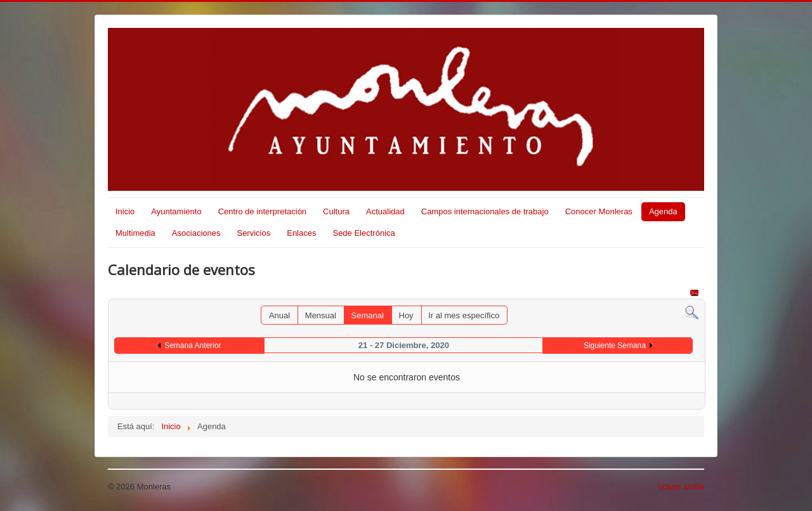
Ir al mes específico (464, 315)
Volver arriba (681, 487)
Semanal (368, 315)
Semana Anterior (193, 346)
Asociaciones (196, 233)
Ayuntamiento (176, 211)
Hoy (406, 315)
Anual (279, 315)
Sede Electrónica (363, 233)
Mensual (321, 315)
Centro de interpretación (262, 211)
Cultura (336, 211)
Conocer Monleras (599, 211)
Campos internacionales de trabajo (485, 211)
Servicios (253, 233)
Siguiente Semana (615, 346)
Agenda (663, 211)
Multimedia (135, 233)
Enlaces (301, 233)
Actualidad (385, 211)
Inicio (125, 211)
